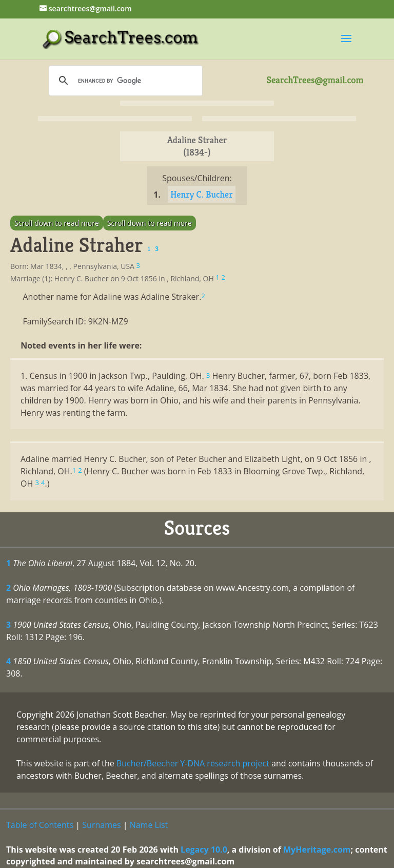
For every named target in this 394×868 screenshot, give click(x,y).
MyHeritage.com (317, 850)
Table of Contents (40, 825)
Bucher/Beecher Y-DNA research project (193, 763)
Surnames (101, 825)
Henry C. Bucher (201, 194)
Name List (149, 825)
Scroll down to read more (57, 223)
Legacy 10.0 (204, 850)
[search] (124, 81)
